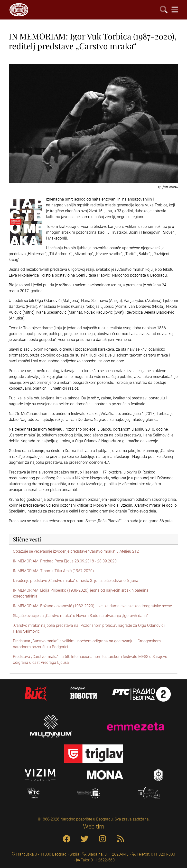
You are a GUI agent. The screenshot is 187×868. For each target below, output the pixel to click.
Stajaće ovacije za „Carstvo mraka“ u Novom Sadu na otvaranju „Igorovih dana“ (80, 616)
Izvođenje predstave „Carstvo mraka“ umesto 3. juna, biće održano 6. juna (76, 581)
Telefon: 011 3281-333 (155, 854)
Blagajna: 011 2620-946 (108, 854)
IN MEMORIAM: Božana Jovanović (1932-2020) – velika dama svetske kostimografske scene (92, 606)
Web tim (94, 827)
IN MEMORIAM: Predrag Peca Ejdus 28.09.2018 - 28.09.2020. (65, 561)
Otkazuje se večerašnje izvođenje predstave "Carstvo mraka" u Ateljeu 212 (76, 551)
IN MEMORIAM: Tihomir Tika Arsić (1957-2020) (53, 571)
